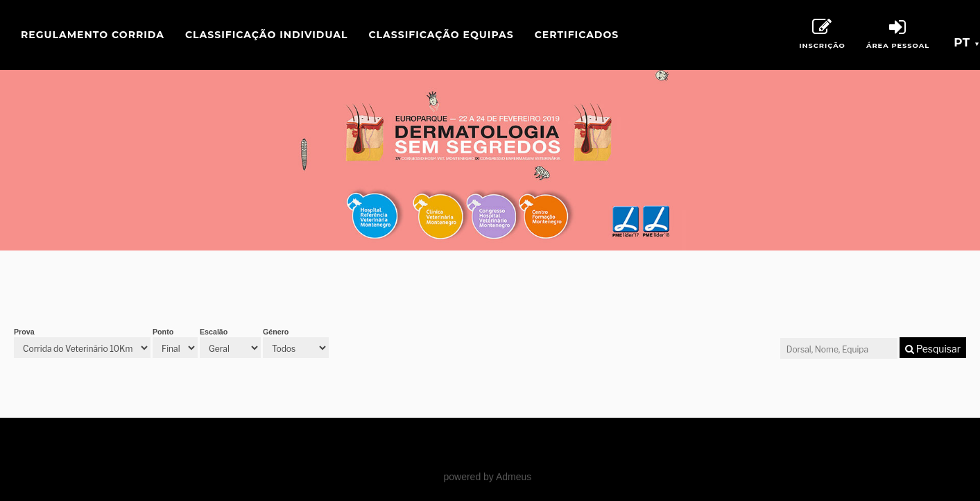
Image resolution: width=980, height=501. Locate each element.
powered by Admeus (487, 477)
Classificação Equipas (441, 35)
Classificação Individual (266, 35)
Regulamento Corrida (93, 35)
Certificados (577, 35)
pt (967, 42)
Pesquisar (933, 349)
